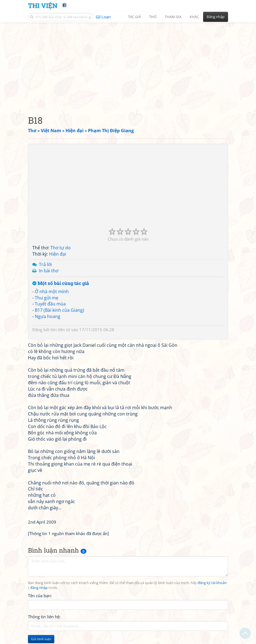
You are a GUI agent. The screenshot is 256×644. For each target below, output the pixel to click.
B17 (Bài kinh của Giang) (59, 310)
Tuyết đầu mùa (50, 304)
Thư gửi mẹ (47, 298)
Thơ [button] (153, 17)
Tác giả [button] (134, 17)
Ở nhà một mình (52, 291)
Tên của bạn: (40, 596)
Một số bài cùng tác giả (61, 283)
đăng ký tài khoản (212, 583)
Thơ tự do (61, 248)
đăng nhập (39, 588)
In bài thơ (49, 271)
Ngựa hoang (48, 316)
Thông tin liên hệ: (44, 617)
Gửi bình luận (41, 639)
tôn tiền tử (60, 330)
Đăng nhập (216, 17)
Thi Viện (43, 5)
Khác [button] (194, 17)
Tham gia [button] (173, 17)
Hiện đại (58, 254)
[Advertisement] (128, 64)
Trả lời (45, 264)
